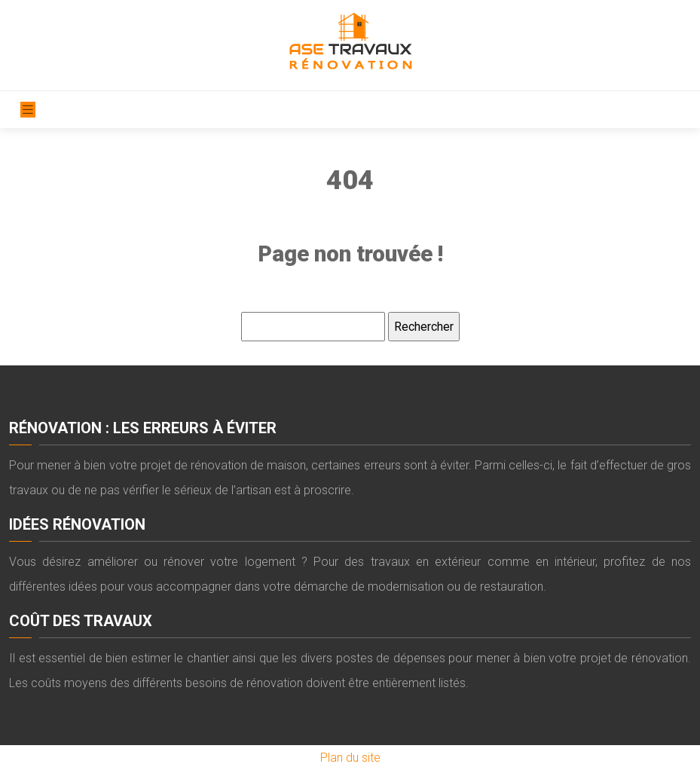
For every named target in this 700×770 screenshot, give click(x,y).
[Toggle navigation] (28, 110)
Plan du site (350, 758)
